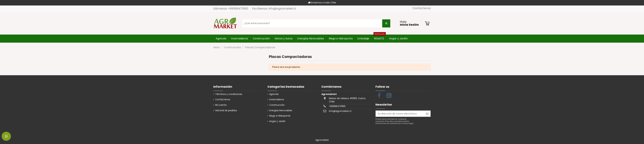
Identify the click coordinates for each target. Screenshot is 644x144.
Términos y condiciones (229, 94)
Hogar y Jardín (277, 121)
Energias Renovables (281, 111)
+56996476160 (337, 106)
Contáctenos (421, 8)
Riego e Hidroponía (280, 116)
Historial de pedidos (226, 111)
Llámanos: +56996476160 (231, 9)
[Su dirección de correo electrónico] (400, 114)
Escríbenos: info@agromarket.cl (274, 9)
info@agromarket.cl (340, 111)
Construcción (277, 105)
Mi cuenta (221, 105)
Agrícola (274, 94)
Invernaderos (277, 100)
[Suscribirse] (427, 114)
